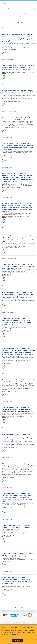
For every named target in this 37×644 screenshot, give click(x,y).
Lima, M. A (15, 184)
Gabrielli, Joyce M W (15, 123)
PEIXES (8, 49)
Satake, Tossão (26, 151)
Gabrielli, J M (9, 97)
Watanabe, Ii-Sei (20, 153)
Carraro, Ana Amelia (6, 46)
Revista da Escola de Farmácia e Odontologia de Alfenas (18, 154)
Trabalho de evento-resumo (9, 60)
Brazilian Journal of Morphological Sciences (15, 388)
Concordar (17, 641)
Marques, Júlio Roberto (7, 69)
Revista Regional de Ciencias (12, 186)
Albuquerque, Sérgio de (26, 45)
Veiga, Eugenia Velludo (23, 96)
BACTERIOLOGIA (10, 74)
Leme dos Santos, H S (14, 270)
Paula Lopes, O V (29, 585)
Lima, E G (9, 299)
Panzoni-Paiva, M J (12, 213)
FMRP (27, 186)
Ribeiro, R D (29, 183)
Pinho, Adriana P (31, 123)
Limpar (34, 13)
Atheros (7, 99)
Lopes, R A (25, 213)
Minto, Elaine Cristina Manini (26, 69)
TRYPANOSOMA (14, 49)
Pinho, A (21, 97)
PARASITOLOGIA (10, 477)
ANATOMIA (9, 157)
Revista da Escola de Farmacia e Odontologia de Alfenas (18, 361)
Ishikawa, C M (19, 213)
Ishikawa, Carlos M (30, 44)
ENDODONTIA (15, 157)
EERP (18, 100)
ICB (7, 156)
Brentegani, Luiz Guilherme (24, 184)
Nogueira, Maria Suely (13, 96)
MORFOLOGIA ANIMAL (11, 391)
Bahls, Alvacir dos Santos (14, 531)
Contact (34, 622)
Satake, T (24, 183)
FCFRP (25, 48)
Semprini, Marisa (27, 153)
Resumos (8, 124)
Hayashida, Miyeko (6, 123)
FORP (28, 48)
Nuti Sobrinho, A (15, 585)
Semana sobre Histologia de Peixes (26, 273)
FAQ (4, 622)
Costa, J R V (18, 473)
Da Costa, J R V (12, 359)
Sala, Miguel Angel (18, 151)
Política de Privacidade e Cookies (11, 634)
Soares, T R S (5, 386)
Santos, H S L (8, 558)
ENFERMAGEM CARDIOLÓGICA (13, 102)
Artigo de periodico (7, 28)
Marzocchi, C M (22, 504)
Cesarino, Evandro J (6, 121)
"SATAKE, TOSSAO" (21, 13)
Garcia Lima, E (19, 558)
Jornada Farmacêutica (22, 72)
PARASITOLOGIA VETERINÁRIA (13, 187)
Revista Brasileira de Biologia (12, 48)
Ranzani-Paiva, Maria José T (20, 44)
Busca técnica (26, 622)
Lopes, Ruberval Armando (8, 45)
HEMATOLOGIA (13, 447)
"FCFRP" (12, 13)
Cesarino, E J (5, 96)
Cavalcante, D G (6, 270)
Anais (7, 72)
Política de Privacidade (14, 622)
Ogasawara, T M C (12, 153)
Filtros (4, 13)
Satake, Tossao (17, 45)
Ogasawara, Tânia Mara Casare (9, 71)
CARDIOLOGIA (24, 127)
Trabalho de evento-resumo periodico (11, 84)
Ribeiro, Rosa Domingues (8, 44)
